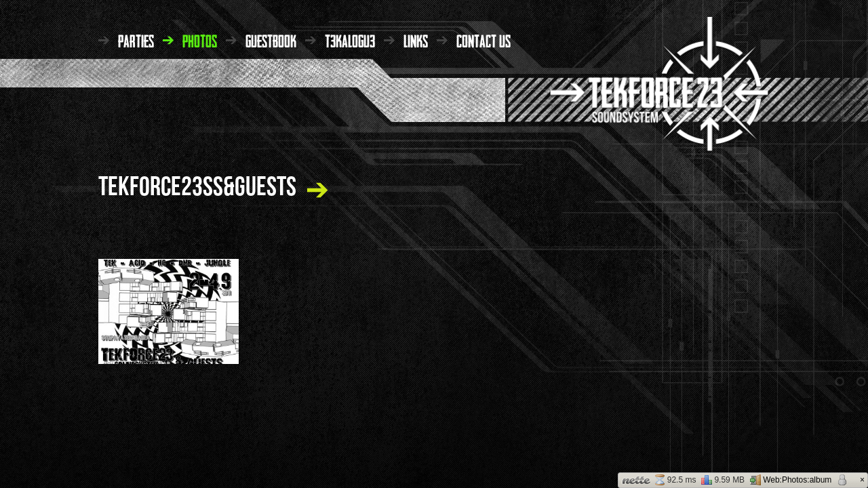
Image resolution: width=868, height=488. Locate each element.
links (416, 40)
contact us (484, 40)
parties (136, 40)
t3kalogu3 (350, 40)
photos (200, 40)
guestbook (271, 40)
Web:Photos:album (791, 480)
